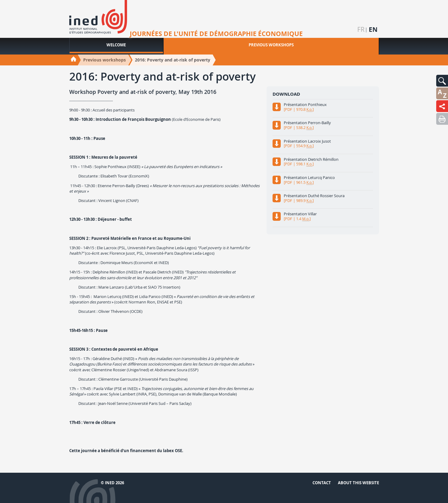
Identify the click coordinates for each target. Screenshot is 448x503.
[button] (442, 81)
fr (361, 30)
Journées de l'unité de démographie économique (216, 34)
